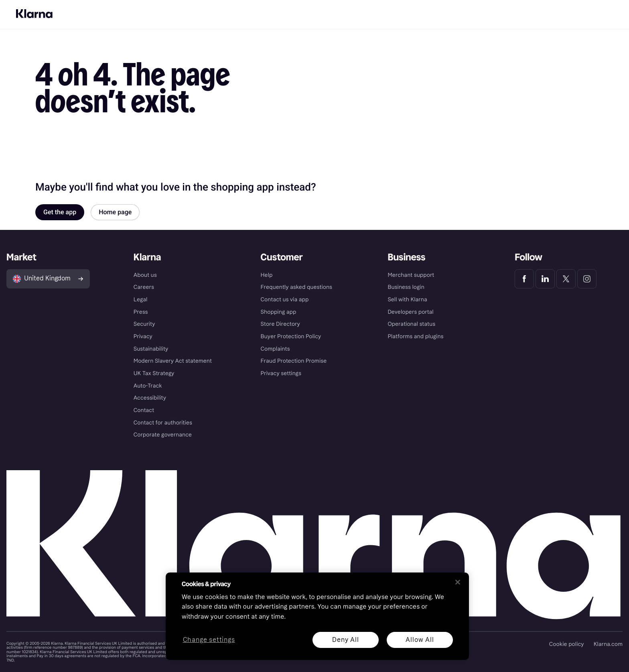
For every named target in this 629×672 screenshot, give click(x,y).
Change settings (209, 640)
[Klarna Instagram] (587, 279)
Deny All (345, 640)
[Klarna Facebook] (524, 279)
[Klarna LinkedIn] (545, 279)
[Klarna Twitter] (566, 279)
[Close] (458, 582)
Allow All (420, 640)
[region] (317, 616)
